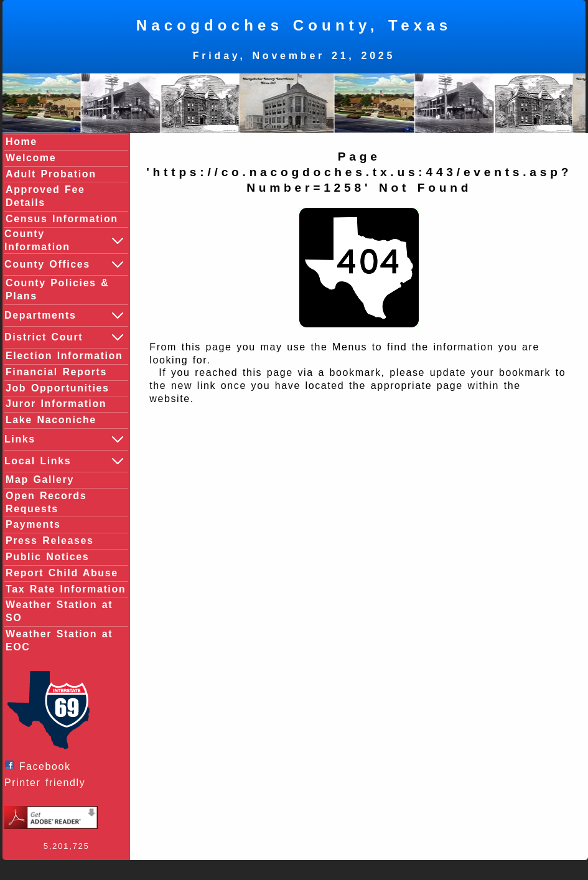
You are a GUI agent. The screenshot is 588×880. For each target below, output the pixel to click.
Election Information (64, 356)
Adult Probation (51, 174)
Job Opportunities (58, 388)
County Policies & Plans (57, 289)
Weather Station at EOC (59, 640)
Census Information (62, 219)
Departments (65, 316)
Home (21, 142)
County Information (65, 240)
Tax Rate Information (66, 589)
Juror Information (56, 404)
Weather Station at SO (59, 611)
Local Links (65, 461)
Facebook (41, 766)
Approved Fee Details (45, 196)
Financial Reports (56, 372)
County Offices (65, 264)
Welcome (31, 158)
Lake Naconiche (51, 420)
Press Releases (49, 541)
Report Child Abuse (62, 573)
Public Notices (47, 557)
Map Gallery (40, 480)
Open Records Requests (46, 502)
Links (65, 439)
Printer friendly (48, 783)
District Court (65, 337)
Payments (33, 524)
